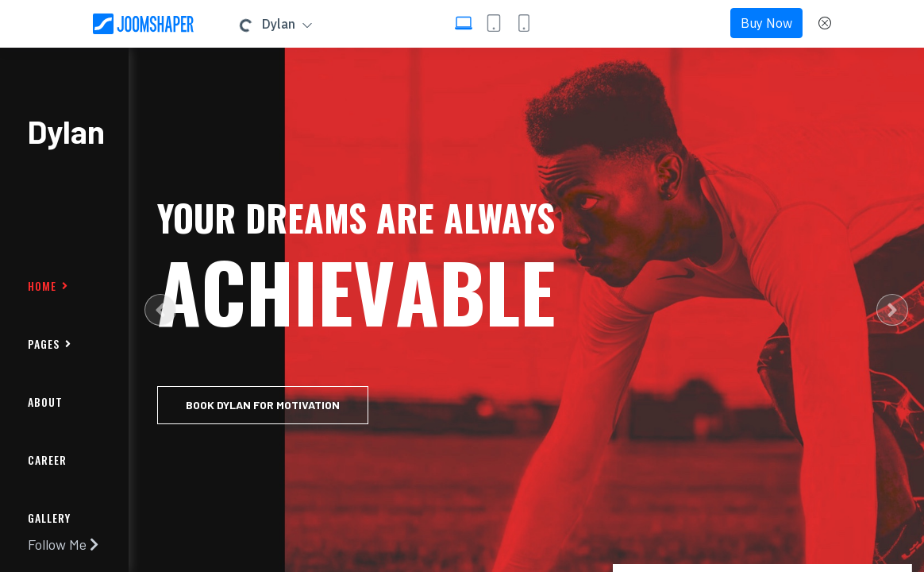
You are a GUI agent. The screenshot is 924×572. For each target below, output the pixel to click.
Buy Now (766, 23)
